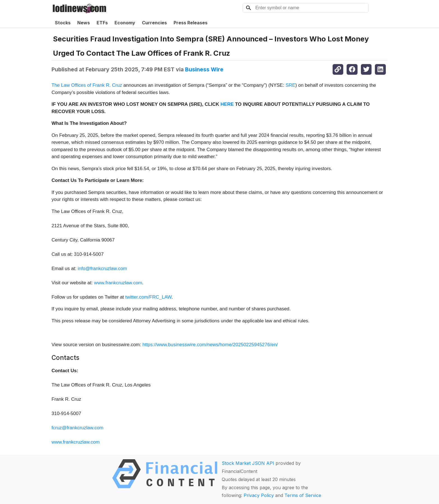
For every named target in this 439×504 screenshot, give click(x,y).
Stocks (63, 23)
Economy (125, 23)
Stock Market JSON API (248, 463)
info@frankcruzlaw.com (102, 269)
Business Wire (204, 69)
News (84, 23)
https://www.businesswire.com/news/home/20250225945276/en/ (210, 345)
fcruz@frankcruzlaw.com (77, 428)
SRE (290, 85)
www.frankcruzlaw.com (118, 283)
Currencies (154, 23)
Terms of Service (303, 495)
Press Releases (191, 23)
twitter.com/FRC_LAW (148, 297)
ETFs (102, 23)
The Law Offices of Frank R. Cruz (87, 85)
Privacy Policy (259, 495)
